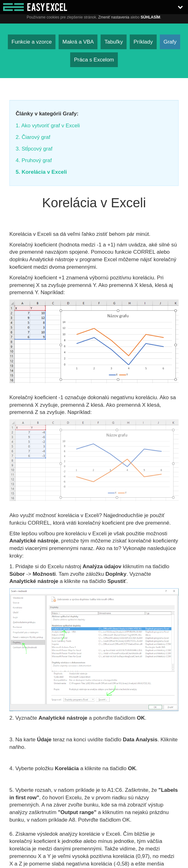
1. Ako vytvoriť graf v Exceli (48, 126)
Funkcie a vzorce (32, 42)
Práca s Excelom (94, 60)
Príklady (143, 42)
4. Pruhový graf (34, 160)
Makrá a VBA (78, 42)
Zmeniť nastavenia (114, 17)
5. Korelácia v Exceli (41, 172)
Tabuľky (114, 42)
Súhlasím (151, 17)
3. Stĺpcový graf (34, 149)
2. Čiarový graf (33, 137)
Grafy (170, 42)
